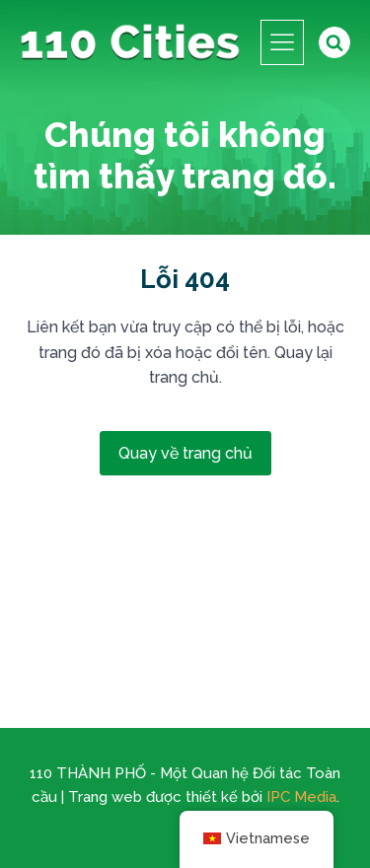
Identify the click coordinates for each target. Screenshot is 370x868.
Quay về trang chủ (185, 453)
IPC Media (301, 797)
